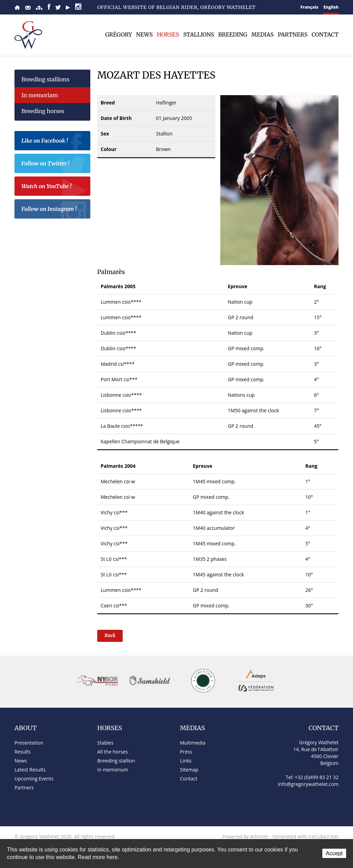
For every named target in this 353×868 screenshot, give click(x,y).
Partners (293, 34)
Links (186, 761)
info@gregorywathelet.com (308, 784)
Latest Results (30, 770)
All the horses (113, 752)
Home (17, 7)
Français (310, 7)
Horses (168, 34)
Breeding (233, 34)
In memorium (113, 770)
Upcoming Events (34, 779)
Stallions (199, 34)
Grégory (119, 34)
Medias (263, 34)
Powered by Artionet (245, 836)
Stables (105, 743)
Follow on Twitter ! (54, 164)
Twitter (58, 7)
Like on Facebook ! (54, 142)
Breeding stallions (45, 79)
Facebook (49, 7)
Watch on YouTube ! (54, 187)
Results (23, 752)
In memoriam (40, 95)
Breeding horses (43, 111)
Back (110, 635)
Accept (334, 853)
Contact (28, 8)
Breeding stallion (116, 761)
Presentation (29, 743)
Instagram (78, 7)
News (144, 34)
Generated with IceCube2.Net (305, 836)
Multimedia (193, 743)
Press (186, 752)
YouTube (68, 8)
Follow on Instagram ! (54, 210)
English (331, 7)
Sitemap (39, 8)
